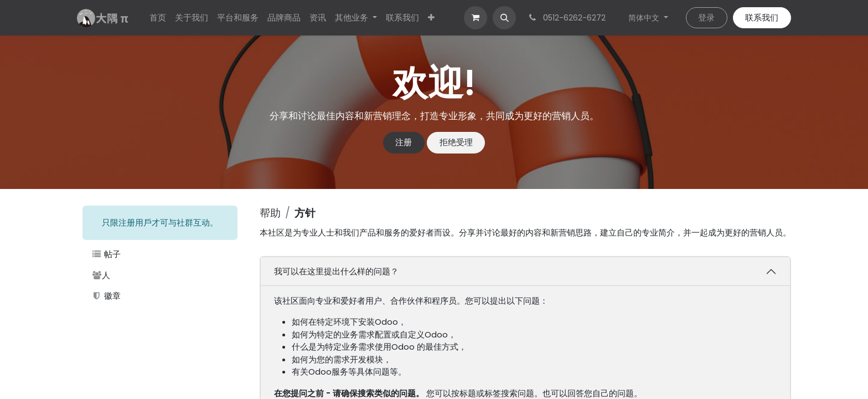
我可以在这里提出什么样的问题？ (336, 271)
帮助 (270, 213)
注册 (404, 142)
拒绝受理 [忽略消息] (456, 142)
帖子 (106, 254)
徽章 (106, 296)
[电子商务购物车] (476, 18)
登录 (706, 17)
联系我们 (762, 17)
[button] (504, 18)
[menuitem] (158, 18)
